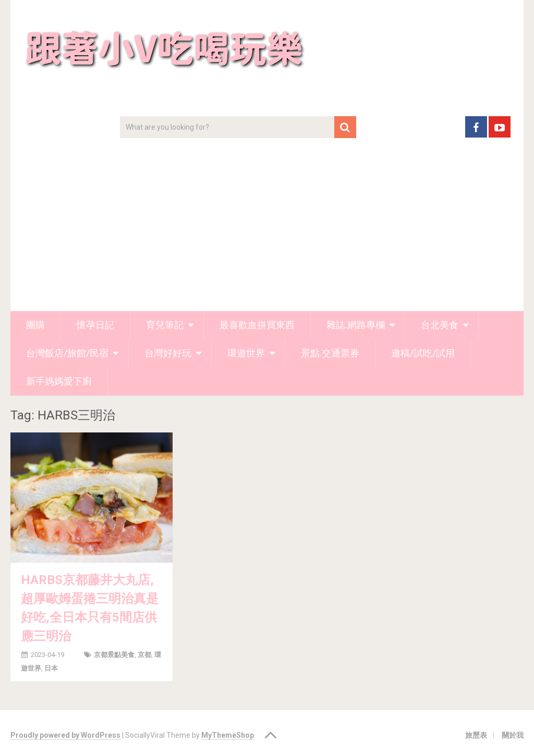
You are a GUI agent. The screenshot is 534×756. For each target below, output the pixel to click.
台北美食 (440, 325)
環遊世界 (246, 353)
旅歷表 (476, 735)
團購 (35, 325)
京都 (144, 655)
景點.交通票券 (330, 353)
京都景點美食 (114, 655)
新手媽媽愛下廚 (59, 381)
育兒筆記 (165, 325)
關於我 (513, 735)
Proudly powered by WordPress (65, 735)
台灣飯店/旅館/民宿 (67, 353)
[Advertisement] (267, 233)
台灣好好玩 (168, 353)
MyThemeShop (228, 735)
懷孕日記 (95, 325)
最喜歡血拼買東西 (257, 325)
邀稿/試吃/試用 (423, 353)
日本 (51, 668)
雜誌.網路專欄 (356, 325)
